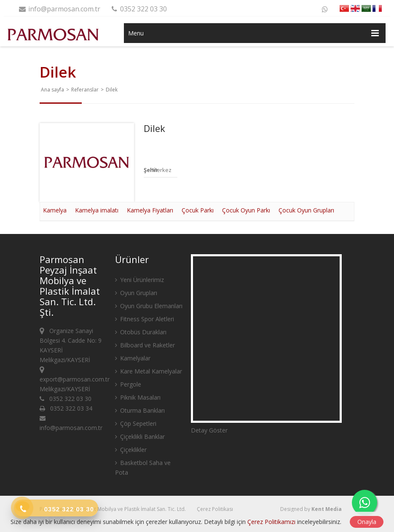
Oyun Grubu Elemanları (149, 306)
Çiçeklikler (131, 450)
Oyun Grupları (136, 293)
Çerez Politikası (215, 509)
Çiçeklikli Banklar (140, 437)
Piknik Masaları (138, 397)
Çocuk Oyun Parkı (246, 210)
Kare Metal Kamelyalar (149, 371)
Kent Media (327, 509)
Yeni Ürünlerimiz (139, 280)
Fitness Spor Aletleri (145, 319)
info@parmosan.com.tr (59, 9)
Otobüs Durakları (141, 332)
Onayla (367, 522)
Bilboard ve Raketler (145, 345)
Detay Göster (209, 430)
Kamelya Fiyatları (150, 210)
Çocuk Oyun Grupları (306, 210)
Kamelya (55, 210)
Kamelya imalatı (97, 210)
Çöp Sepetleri (136, 423)
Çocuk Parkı (198, 210)
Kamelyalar (133, 358)
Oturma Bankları (140, 410)
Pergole (128, 384)
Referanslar (85, 90)
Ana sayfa (52, 90)
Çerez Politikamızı (271, 522)
